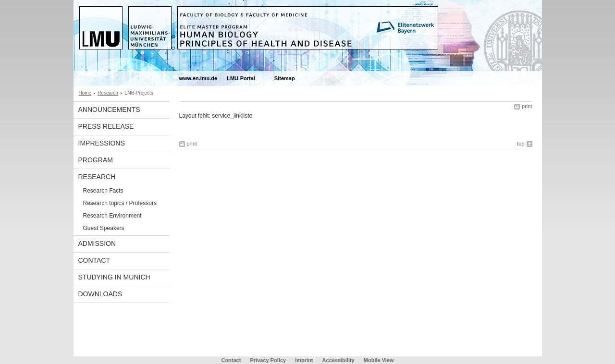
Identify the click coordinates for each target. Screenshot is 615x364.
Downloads (100, 294)
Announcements (109, 109)
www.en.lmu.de (198, 78)
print (527, 106)
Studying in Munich (114, 277)
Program (96, 160)
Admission (97, 243)
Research (108, 93)
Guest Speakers (104, 228)
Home (85, 93)
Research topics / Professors (120, 203)
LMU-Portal (241, 78)
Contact (94, 260)
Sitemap (285, 78)
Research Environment (112, 216)
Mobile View (379, 360)
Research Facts (103, 191)
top (521, 144)
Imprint (304, 360)
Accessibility (339, 360)
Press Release (106, 126)
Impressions (102, 143)
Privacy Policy (268, 360)
